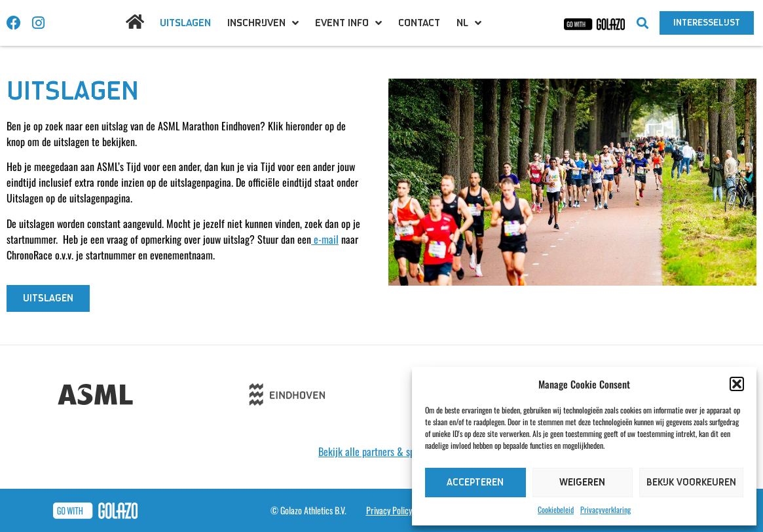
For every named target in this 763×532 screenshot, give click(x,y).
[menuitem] (469, 23)
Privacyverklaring (605, 509)
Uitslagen (185, 23)
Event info (348, 23)
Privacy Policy (389, 510)
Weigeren (582, 483)
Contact (419, 23)
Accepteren (475, 483)
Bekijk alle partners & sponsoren (381, 451)
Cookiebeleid (556, 509)
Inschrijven (263, 23)
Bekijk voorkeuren (691, 483)
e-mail (325, 239)
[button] (737, 384)
